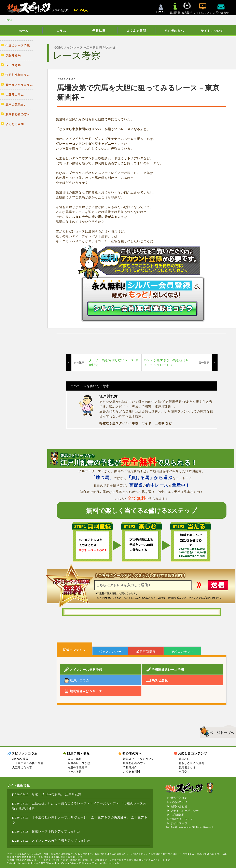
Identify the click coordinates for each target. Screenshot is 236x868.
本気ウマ (184, 771)
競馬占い (184, 759)
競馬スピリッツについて (139, 759)
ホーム (24, 31)
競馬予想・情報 (78, 753)
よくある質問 (136, 31)
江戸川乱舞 (109, 396)
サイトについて (212, 31)
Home (8, 20)
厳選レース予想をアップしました (56, 831)
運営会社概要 (179, 798)
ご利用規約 (178, 815)
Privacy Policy (78, 863)
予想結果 (99, 31)
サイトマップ (179, 823)
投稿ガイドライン (182, 819)
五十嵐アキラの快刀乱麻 (28, 763)
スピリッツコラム (25, 753)
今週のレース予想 (79, 763)
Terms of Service (102, 863)
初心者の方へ (174, 31)
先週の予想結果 (78, 767)
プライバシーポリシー (185, 811)
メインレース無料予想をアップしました (61, 840)
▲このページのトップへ (217, 731)
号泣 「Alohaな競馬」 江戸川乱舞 (57, 794)
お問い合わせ (179, 806)
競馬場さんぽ (187, 767)
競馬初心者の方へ (134, 763)
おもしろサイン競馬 (191, 763)
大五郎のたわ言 (22, 767)
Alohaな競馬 (20, 759)
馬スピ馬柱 (75, 759)
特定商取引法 (179, 802)
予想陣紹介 (130, 767)
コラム (61, 31)
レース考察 (75, 771)
